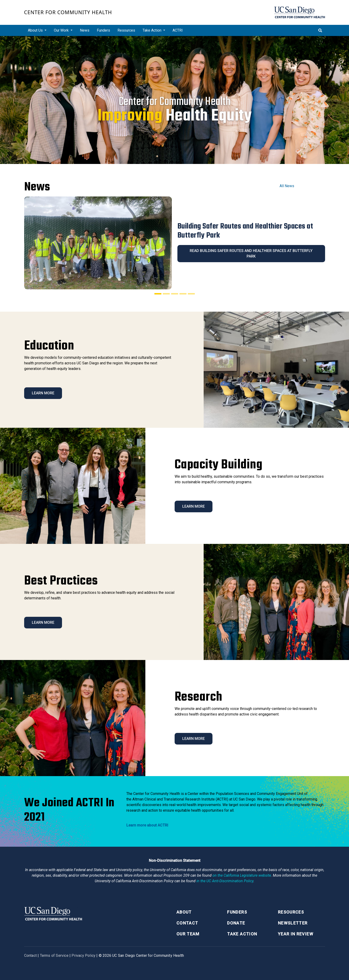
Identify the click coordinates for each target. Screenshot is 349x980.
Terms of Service (54, 955)
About (184, 912)
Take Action (242, 934)
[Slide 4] (183, 294)
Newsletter (293, 923)
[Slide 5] (191, 294)
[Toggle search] (320, 30)
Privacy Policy (83, 955)
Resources (126, 30)
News (85, 30)
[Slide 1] (158, 294)
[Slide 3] (175, 294)
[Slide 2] (166, 294)
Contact (187, 923)
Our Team (188, 934)
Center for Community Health (68, 12)
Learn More (43, 393)
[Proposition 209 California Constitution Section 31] (242, 875)
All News (287, 186)
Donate (236, 923)
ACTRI (178, 30)
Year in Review (296, 934)
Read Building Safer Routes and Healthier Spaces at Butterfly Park (251, 253)
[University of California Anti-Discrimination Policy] (225, 881)
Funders (103, 30)
